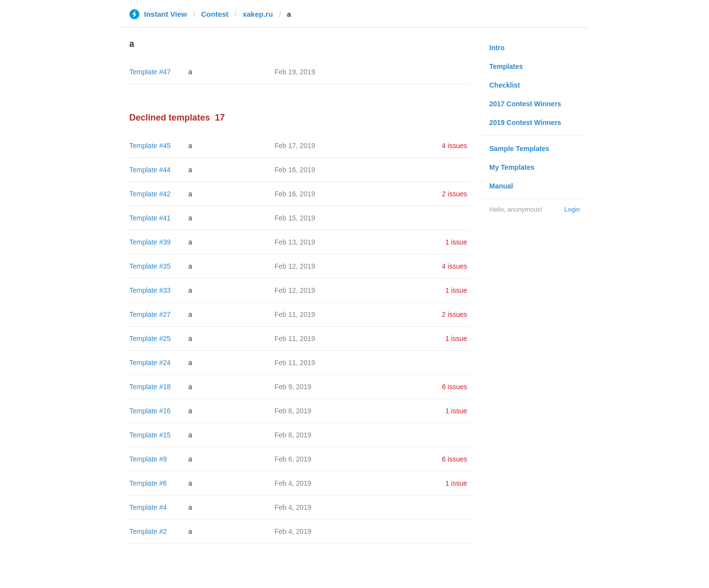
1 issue (456, 242)
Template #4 (148, 507)
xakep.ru (258, 14)
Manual (501, 186)
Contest (215, 14)
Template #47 (150, 72)
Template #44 (150, 170)
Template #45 (150, 146)
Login (572, 209)
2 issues (454, 194)
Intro (497, 48)
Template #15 (150, 435)
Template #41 (150, 218)
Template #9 (148, 459)
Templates (506, 66)
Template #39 (150, 242)
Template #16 (150, 411)
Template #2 (148, 531)
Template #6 (148, 483)
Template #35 (150, 266)
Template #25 (150, 339)
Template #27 (150, 314)
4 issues (454, 146)
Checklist (505, 85)
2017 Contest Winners (525, 104)
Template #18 (150, 387)
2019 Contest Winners (525, 123)
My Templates (512, 167)
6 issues (454, 387)
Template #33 (150, 290)
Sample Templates (519, 149)
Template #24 (150, 363)
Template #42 (150, 194)
